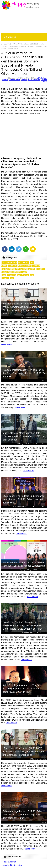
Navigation (10, 37)
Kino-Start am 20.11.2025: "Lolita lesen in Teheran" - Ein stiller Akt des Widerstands (24, 564)
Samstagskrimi (13, 269)
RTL (45, 381)
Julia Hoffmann (14, 272)
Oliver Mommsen (34, 80)
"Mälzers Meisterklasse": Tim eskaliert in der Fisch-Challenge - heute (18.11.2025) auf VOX (24, 373)
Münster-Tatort (25, 266)
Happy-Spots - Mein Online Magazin (20, 5)
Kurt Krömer (23, 275)
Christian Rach (44, 81)
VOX (39, 78)
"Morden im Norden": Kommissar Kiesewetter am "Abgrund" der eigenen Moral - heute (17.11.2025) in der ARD (22, 625)
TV (14, 44)
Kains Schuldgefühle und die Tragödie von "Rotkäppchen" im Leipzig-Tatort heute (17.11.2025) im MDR (22, 689)
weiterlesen (6, 344)
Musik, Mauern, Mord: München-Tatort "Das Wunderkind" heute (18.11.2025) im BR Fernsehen (23, 436)
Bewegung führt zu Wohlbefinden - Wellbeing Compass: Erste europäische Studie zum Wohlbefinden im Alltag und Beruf (23, 309)
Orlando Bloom (28, 269)
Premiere (12, 275)
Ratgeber (12, 266)
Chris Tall (24, 80)
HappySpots (6, 44)
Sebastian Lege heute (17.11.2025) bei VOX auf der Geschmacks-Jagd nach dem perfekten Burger (22, 815)
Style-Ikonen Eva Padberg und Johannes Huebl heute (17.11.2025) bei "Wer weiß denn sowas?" (23, 499)
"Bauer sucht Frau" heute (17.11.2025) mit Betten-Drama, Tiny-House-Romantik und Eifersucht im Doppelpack (23, 752)
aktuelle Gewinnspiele (12, 865)
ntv (12, 278)
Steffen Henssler (15, 80)
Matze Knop (24, 263)
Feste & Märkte (9, 862)
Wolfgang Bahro (9, 263)
